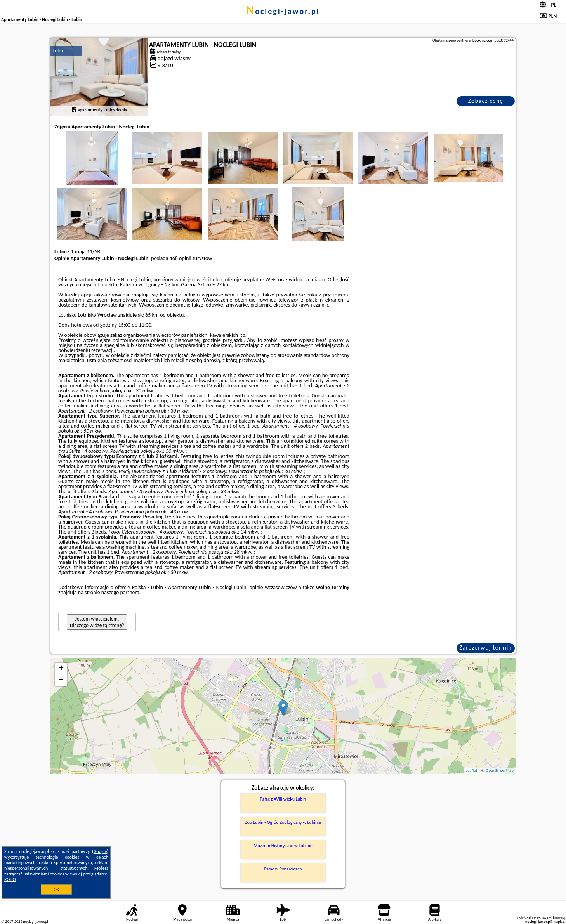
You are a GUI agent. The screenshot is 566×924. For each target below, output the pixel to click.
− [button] (61, 680)
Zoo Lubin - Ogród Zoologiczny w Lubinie (283, 822)
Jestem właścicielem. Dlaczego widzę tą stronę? (97, 622)
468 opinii (181, 258)
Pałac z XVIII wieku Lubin (283, 799)
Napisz (559, 921)
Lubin (58, 51)
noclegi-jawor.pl (283, 11)
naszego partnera (120, 592)
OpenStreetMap (500, 771)
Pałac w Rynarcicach (283, 869)
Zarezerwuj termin (486, 647)
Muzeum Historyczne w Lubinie (283, 846)
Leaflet (471, 771)
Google (100, 851)
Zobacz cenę (486, 101)
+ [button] (61, 669)
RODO (10, 879)
